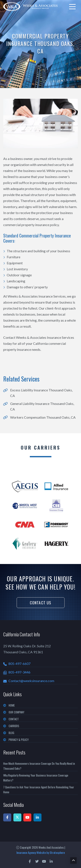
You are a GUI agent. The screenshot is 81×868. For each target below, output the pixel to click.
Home (12, 705)
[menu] (72, 7)
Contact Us (41, 603)
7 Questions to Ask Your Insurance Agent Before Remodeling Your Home (39, 790)
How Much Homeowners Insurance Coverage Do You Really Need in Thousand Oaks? (39, 766)
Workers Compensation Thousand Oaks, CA (43, 417)
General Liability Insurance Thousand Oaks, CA (42, 406)
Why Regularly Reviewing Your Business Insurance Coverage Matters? (36, 778)
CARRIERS (14, 726)
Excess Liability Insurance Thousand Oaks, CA (41, 393)
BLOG (11, 733)
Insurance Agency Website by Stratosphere (41, 852)
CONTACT (14, 719)
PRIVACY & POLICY (19, 740)
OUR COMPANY (17, 712)
